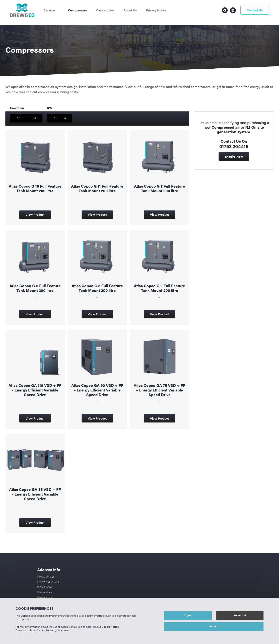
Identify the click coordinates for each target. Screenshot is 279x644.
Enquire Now (234, 156)
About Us (130, 10)
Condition (17, 108)
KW (50, 108)
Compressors (77, 10)
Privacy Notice (156, 10)
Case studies (105, 10)
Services (50, 10)
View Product (35, 214)
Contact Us (255, 10)
